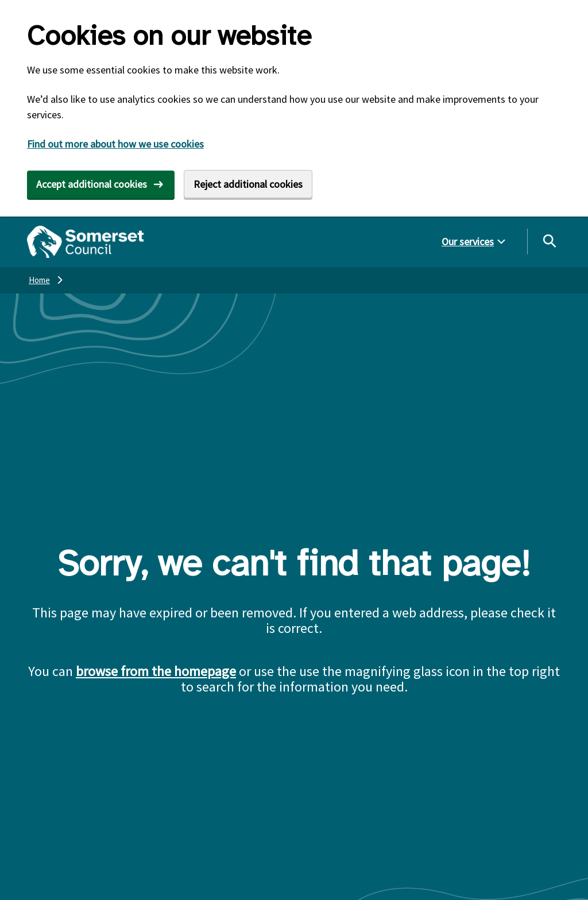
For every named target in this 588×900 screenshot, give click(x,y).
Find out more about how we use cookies (115, 144)
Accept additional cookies (92, 184)
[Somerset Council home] (85, 242)
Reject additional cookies (248, 184)
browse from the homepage (156, 671)
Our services (468, 242)
